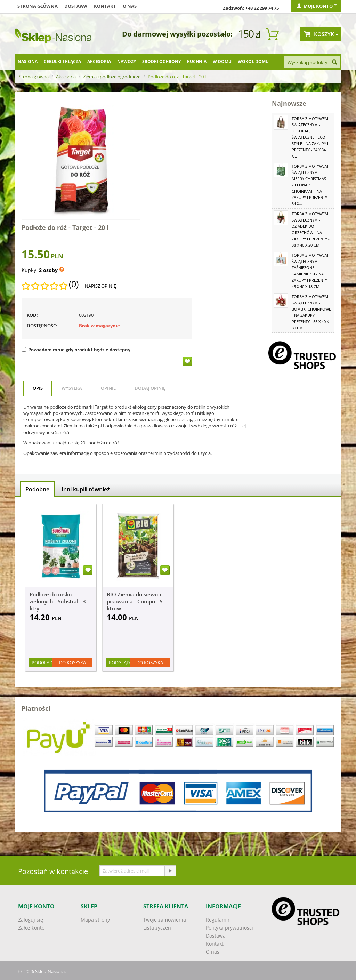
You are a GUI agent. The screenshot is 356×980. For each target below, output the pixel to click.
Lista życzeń (157, 928)
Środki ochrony (161, 61)
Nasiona (28, 61)
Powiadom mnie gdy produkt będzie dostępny (76, 350)
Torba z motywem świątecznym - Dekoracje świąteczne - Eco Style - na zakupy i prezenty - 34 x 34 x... (310, 137)
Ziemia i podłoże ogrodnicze (112, 77)
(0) (74, 284)
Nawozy (127, 61)
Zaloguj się (31, 920)
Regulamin (218, 920)
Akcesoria (99, 61)
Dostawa (76, 6)
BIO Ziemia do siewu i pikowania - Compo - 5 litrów (135, 601)
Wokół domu (253, 61)
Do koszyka (72, 662)
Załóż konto (31, 928)
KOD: (32, 315)
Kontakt (105, 6)
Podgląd (42, 662)
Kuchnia (197, 61)
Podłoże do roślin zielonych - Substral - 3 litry (58, 601)
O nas (130, 6)
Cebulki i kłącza (62, 61)
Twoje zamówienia (165, 920)
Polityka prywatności (229, 928)
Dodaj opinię (150, 388)
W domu (222, 61)
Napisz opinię (100, 286)
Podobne (37, 489)
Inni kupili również (86, 489)
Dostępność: (42, 326)
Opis (38, 388)
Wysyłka (72, 388)
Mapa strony (95, 920)
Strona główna (38, 6)
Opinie (108, 388)
